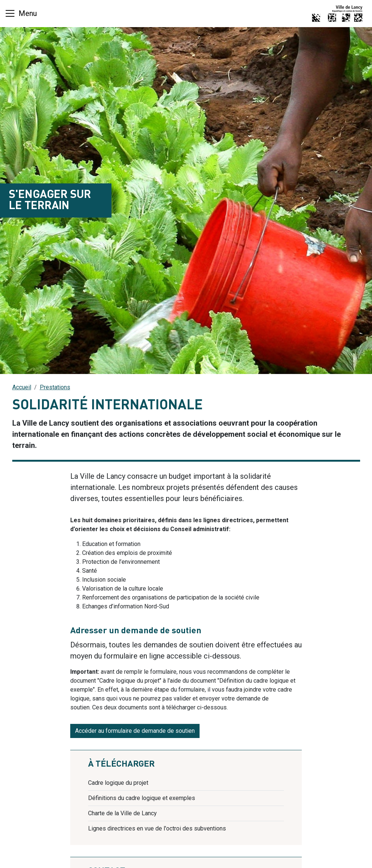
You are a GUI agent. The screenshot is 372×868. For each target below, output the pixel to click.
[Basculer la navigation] (21, 13)
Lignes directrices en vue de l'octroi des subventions (157, 828)
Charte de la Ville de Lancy (122, 813)
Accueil (22, 387)
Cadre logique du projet (118, 783)
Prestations (55, 387)
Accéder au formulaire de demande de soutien (135, 731)
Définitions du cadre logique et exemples (142, 798)
